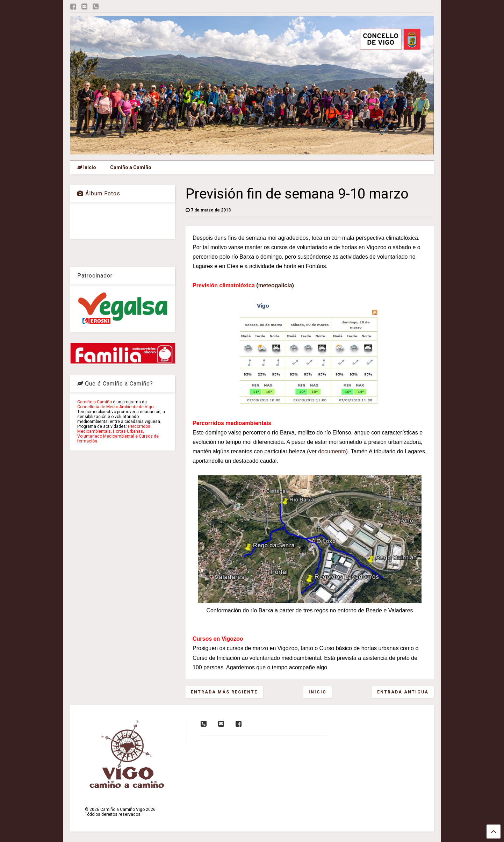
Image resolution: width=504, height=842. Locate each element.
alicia (285, 285)
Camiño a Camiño (131, 167)
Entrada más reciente (224, 692)
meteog (268, 285)
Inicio (87, 167)
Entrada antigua (403, 692)
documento (332, 451)
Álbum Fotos (99, 193)
